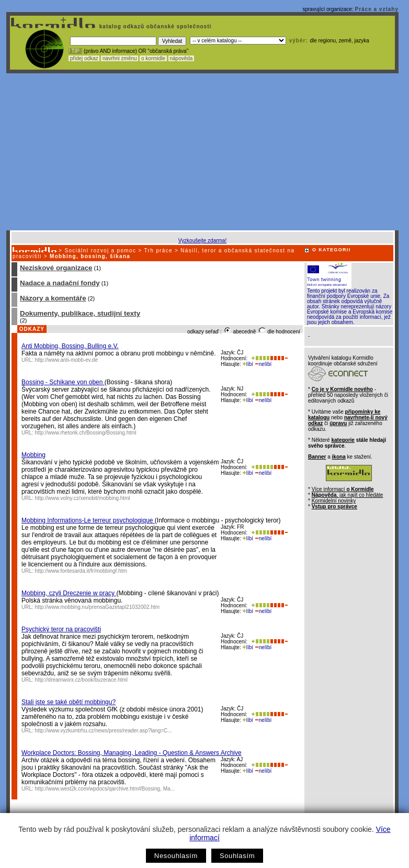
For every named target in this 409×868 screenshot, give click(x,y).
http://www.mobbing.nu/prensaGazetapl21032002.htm (98, 607)
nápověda (181, 58)
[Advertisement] (202, 152)
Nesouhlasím (176, 856)
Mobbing (33, 455)
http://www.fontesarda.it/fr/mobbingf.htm (81, 571)
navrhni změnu (120, 58)
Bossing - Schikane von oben (63, 382)
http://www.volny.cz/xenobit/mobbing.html (83, 498)
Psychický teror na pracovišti (61, 629)
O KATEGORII (332, 250)
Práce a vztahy (377, 9)
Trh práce (158, 251)
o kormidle (153, 58)
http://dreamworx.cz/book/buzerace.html (81, 680)
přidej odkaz (84, 58)
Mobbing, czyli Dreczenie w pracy (69, 593)
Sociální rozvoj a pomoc (100, 251)
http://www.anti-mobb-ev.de (66, 360)
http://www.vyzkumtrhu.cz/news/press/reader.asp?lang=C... (104, 731)
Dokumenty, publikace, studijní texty (80, 313)
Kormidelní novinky (334, 501)
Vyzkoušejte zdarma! (202, 241)
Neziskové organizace (56, 268)
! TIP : (75, 51)
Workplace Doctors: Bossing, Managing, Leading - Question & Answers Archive (132, 753)
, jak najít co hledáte (348, 495)
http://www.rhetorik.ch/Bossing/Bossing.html (86, 433)
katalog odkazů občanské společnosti (154, 26)
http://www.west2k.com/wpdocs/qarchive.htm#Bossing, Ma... (105, 789)
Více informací (343, 489)
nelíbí (263, 364)
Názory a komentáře (53, 298)
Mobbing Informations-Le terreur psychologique (88, 520)
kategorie (343, 440)
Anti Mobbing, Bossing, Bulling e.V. (70, 346)
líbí (248, 364)
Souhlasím (237, 856)
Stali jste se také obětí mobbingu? (69, 702)
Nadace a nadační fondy (60, 283)
